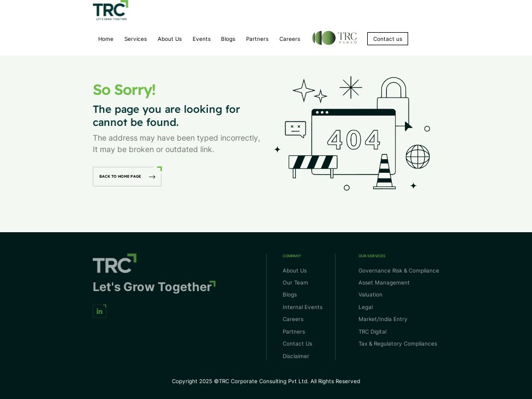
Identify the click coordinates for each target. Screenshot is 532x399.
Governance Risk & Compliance (399, 270)
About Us (170, 39)
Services (136, 39)
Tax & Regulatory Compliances (398, 344)
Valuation (370, 295)
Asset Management (384, 282)
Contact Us (297, 344)
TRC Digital (372, 331)
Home (106, 39)
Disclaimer (296, 356)
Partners (257, 39)
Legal (366, 307)
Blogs (228, 39)
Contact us (388, 39)
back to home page (127, 176)
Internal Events (303, 307)
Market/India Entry (383, 319)
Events (202, 39)
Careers (290, 39)
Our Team (295, 282)
